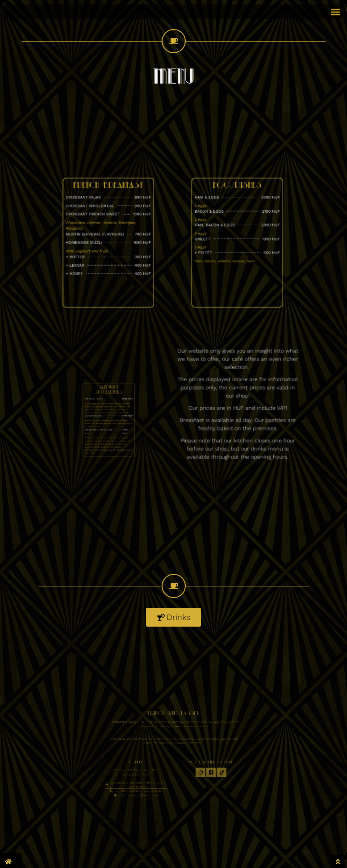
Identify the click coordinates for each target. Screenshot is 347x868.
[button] (335, 10)
